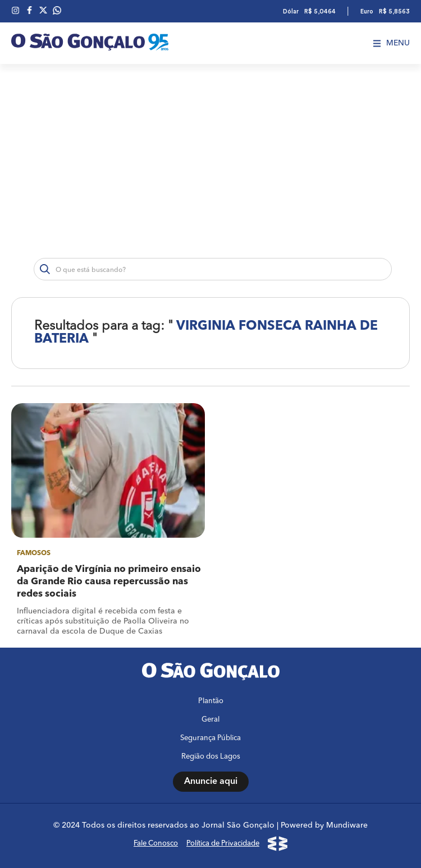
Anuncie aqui (211, 782)
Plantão (211, 701)
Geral (210, 720)
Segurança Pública (210, 738)
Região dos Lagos (211, 757)
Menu (392, 43)
